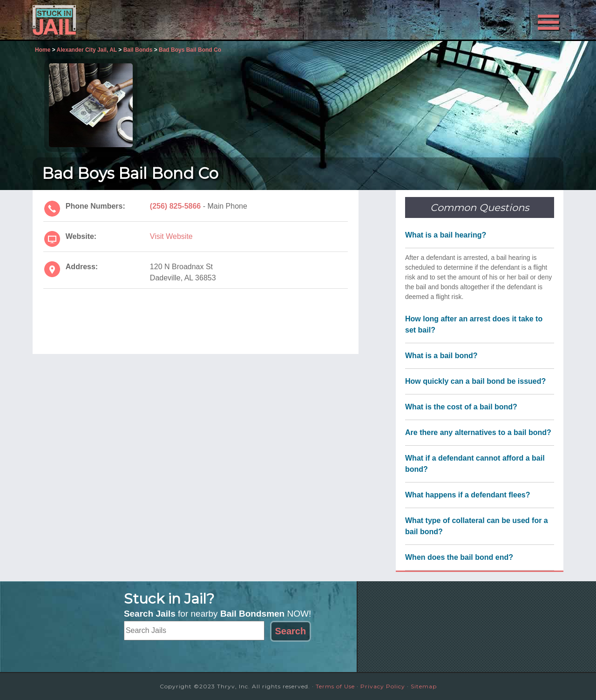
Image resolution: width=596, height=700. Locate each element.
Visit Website (171, 236)
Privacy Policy (383, 686)
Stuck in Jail (116, 20)
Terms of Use (335, 686)
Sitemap (424, 686)
